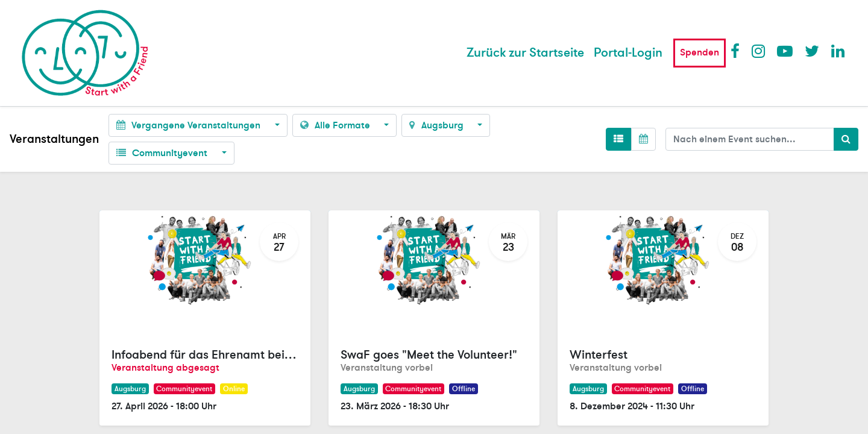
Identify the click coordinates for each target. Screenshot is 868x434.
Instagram (759, 51)
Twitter (812, 51)
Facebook (738, 51)
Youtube (784, 51)
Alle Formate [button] (336, 125)
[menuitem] (525, 53)
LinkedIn (838, 51)
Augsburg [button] (437, 125)
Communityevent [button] (163, 153)
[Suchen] (846, 139)
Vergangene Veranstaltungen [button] (190, 125)
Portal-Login (628, 53)
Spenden (700, 52)
